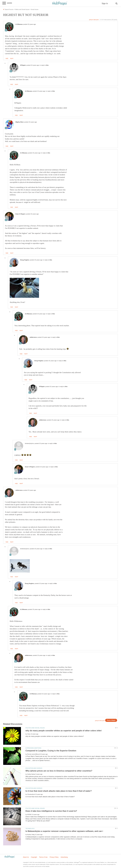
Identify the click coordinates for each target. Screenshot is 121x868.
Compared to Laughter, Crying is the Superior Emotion (51, 751)
